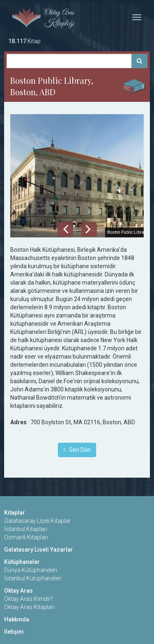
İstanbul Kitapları (26, 529)
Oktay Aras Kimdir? (29, 599)
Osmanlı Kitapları (26, 537)
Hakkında (17, 619)
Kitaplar (15, 513)
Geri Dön (77, 450)
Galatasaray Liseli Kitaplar (37, 521)
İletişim (14, 632)
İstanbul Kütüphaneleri (33, 578)
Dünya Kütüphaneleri (31, 570)
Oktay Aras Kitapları (29, 607)
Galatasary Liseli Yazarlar (39, 550)
